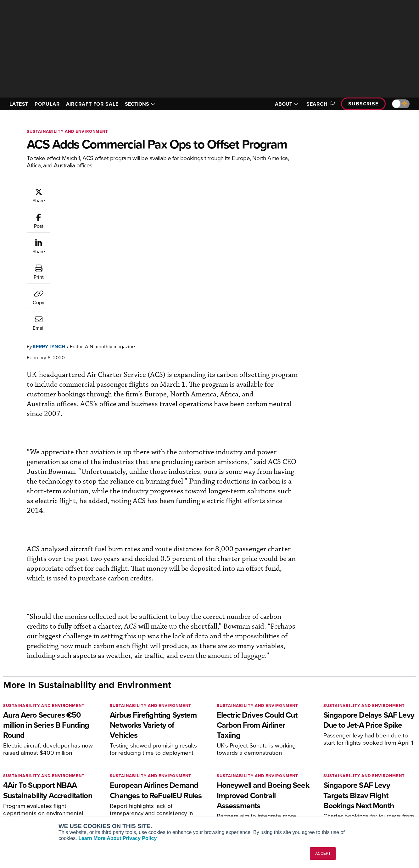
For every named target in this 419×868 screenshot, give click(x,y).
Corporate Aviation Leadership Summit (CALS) (48, 814)
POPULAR (47, 104)
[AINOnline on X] (30, 739)
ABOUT (287, 104)
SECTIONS (140, 104)
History (332, 785)
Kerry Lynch (87, 191)
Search (320, 104)
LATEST (19, 104)
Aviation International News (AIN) (46, 777)
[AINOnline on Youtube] (17, 739)
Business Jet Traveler (34, 794)
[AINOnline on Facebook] (5, 739)
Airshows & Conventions (244, 811)
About (331, 768)
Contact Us (336, 794)
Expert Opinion (234, 777)
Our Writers (337, 777)
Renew (121, 785)
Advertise (338, 802)
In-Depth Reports (236, 785)
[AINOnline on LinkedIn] (42, 739)
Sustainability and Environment (67, 131)
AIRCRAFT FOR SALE (92, 104)
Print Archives (234, 768)
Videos (226, 794)
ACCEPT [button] (323, 854)
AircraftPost (24, 785)
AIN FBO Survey (28, 768)
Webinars (229, 802)
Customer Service (132, 777)
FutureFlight (21, 802)
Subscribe (363, 104)
